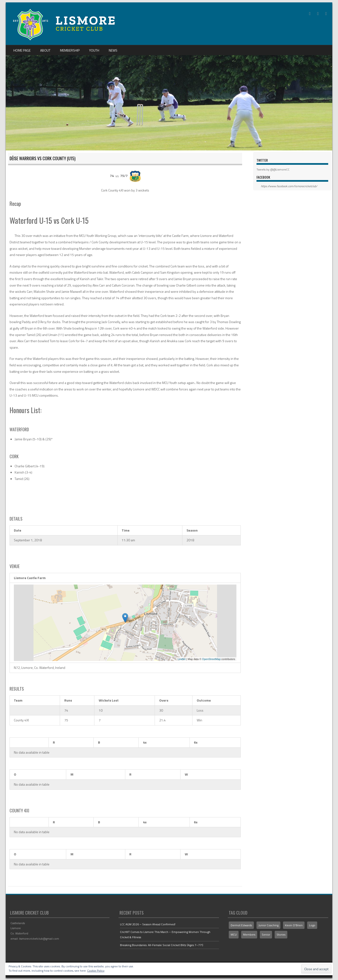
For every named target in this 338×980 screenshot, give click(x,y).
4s (145, 742)
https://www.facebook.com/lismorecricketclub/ (289, 186)
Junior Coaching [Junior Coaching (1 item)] (268, 925)
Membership (70, 50)
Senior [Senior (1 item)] (266, 935)
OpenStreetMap (211, 659)
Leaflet (182, 659)
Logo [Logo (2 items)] (312, 925)
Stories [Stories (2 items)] (281, 935)
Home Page (22, 50)
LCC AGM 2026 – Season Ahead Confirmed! (148, 924)
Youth (94, 50)
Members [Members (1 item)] (249, 935)
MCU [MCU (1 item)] (234, 935)
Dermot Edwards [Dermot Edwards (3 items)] (241, 925)
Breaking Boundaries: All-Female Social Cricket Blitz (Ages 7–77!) (162, 945)
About (45, 50)
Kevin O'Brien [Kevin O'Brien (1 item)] (294, 925)
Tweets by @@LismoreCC (273, 169)
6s (196, 742)
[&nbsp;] (29, 743)
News (113, 50)
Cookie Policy (96, 971)
